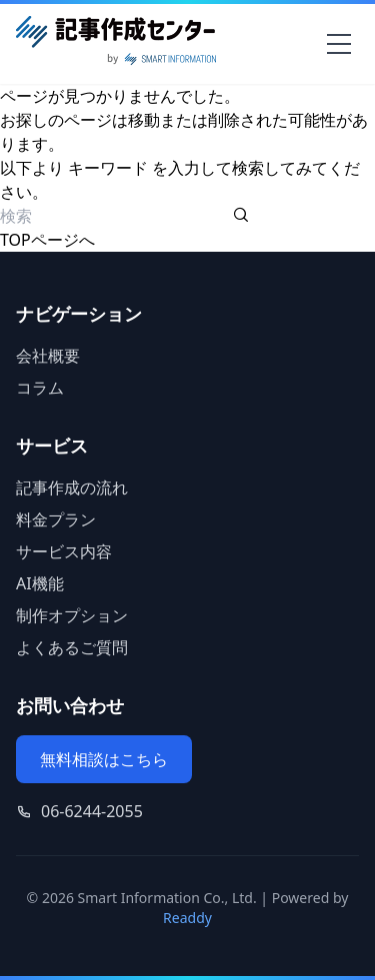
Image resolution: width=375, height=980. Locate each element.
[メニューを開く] (339, 44)
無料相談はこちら (104, 759)
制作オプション (72, 615)
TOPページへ (47, 240)
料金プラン (56, 519)
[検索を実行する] (241, 216)
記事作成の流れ (72, 488)
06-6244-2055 (92, 811)
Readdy (187, 918)
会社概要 (48, 356)
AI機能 (40, 583)
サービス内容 (64, 551)
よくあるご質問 (72, 647)
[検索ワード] (114, 216)
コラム (40, 388)
